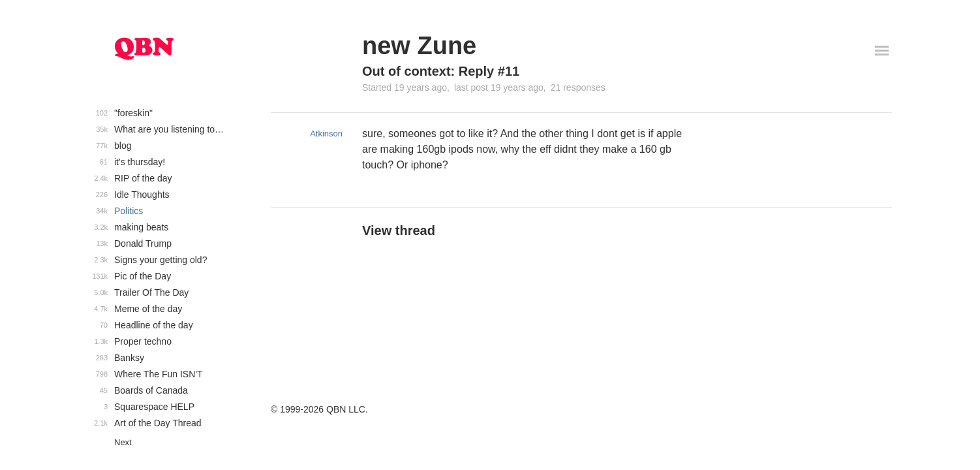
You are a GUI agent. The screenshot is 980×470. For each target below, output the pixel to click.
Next (123, 442)
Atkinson (326, 133)
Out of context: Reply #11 (441, 71)
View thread (399, 230)
